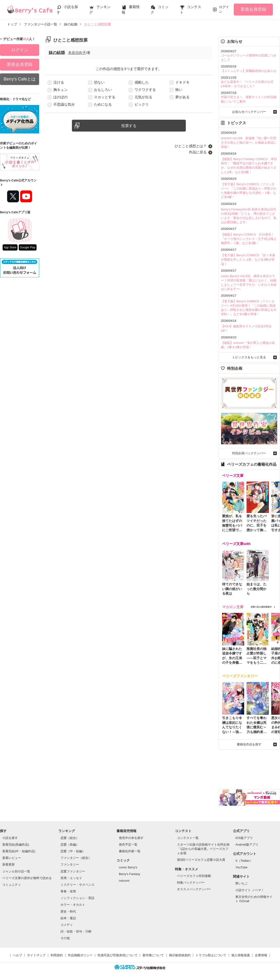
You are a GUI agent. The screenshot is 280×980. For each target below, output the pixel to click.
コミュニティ (12, 885)
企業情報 (261, 955)
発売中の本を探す (131, 838)
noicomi (124, 881)
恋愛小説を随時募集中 (261, 607)
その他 (65, 938)
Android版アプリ (247, 845)
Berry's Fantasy (130, 874)
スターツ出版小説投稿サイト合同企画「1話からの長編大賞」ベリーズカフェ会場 (203, 849)
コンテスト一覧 (188, 838)
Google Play (28, 247)
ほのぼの (58, 97)
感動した (139, 82)
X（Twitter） (244, 861)
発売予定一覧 (128, 845)
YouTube (241, 867)
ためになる (100, 104)
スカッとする (102, 97)
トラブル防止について (211, 955)
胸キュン (58, 90)
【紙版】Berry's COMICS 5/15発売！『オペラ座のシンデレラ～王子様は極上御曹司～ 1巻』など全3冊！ (249, 239)
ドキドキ (180, 82)
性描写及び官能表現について (118, 955)
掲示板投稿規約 (180, 955)
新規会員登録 (253, 9)
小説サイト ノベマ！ (250, 890)
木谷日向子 (77, 53)
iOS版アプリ (244, 838)
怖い (176, 90)
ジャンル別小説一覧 (16, 871)
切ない (96, 82)
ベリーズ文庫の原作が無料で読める (27, 878)
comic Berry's (128, 867)
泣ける (56, 82)
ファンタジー (70, 864)
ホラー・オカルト (73, 905)
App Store (10, 247)
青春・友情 (68, 891)
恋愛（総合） (70, 838)
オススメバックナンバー (194, 889)
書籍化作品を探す (249, 744)
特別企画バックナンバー (249, 453)
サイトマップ (36, 955)
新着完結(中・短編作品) (19, 851)
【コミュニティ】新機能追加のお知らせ (249, 71)
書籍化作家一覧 (130, 851)
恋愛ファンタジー (73, 871)
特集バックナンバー (191, 883)
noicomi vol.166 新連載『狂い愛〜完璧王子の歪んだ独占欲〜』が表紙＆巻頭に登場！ (249, 142)
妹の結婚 (57, 53)
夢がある (180, 97)
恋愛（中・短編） (73, 851)
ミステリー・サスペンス (77, 885)
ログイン (224, 9)
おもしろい (100, 90)
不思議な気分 (61, 104)
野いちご (242, 883)
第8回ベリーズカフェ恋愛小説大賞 (201, 860)
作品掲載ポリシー (80, 955)
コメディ (67, 925)
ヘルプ (17, 955)
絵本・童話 (68, 918)
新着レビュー (12, 858)
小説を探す (10, 838)
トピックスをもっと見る (249, 357)
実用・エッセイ (71, 878)
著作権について (153, 955)
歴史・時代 (68, 911)
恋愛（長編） (70, 845)
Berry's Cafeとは (19, 79)
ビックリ (139, 104)
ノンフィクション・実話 (77, 898)
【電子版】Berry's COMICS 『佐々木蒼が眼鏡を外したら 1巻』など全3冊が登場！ (248, 259)
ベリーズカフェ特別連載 (194, 876)
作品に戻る (198, 152)
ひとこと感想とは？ (191, 146)
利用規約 (57, 955)
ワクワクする (142, 90)
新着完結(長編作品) (16, 845)
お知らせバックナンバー (249, 112)
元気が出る (140, 97)
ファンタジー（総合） (76, 858)
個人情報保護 (241, 955)
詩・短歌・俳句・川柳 (76, 931)
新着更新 (9, 864)
